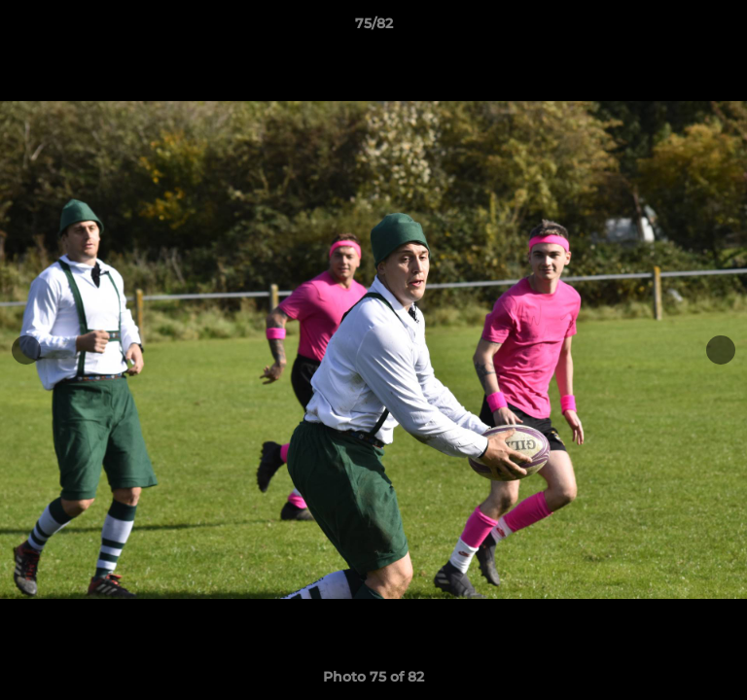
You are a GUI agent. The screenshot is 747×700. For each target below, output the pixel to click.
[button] (724, 28)
